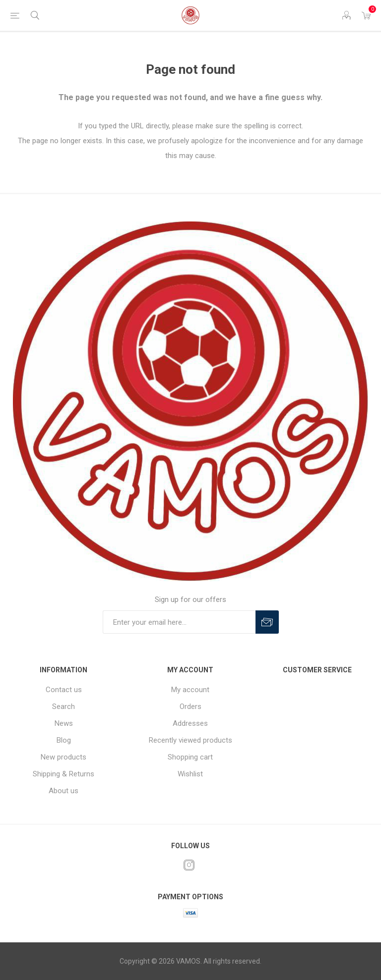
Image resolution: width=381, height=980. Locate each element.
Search (63, 707)
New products (63, 757)
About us (63, 791)
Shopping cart (190, 757)
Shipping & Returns (63, 774)
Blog (64, 740)
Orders (190, 707)
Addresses (190, 723)
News (64, 723)
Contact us (64, 690)
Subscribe (267, 622)
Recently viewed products (190, 740)
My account (190, 690)
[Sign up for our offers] (179, 622)
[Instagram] (189, 865)
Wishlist (190, 774)
